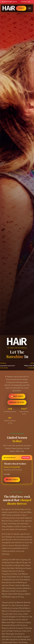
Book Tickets (17, 397)
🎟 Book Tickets (12, 481)
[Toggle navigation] (29, 8)
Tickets (21, 8)
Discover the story (17, 403)
